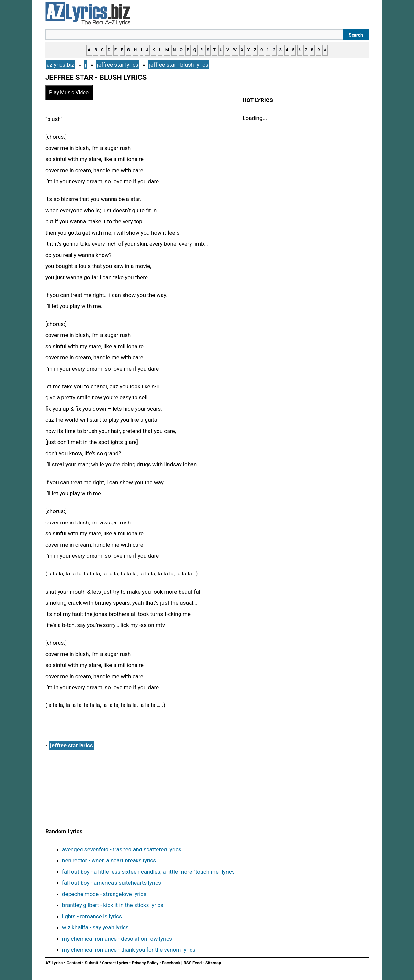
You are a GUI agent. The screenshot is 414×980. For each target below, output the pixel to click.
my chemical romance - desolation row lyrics (117, 939)
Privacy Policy (145, 963)
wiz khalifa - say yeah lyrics (95, 927)
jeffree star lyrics (71, 745)
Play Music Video (69, 93)
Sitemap (213, 963)
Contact (74, 963)
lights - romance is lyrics (92, 916)
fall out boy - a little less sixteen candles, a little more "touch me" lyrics (148, 872)
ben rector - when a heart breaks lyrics (109, 860)
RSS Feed (193, 963)
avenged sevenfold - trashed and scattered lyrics (122, 849)
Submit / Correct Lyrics (106, 963)
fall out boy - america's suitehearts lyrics (112, 883)
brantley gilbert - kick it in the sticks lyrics (113, 905)
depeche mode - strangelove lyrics (104, 894)
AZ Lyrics (54, 963)
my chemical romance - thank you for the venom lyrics (129, 950)
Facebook (171, 963)
